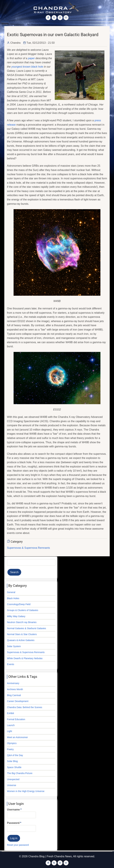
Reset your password (18, 845)
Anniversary (13, 683)
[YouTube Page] (66, 18)
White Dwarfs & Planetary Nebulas (25, 658)
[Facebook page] (48, 18)
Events (11, 664)
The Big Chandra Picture (20, 773)
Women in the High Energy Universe (26, 791)
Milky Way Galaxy (16, 616)
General (11, 592)
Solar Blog (12, 761)
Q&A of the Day (15, 755)
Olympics (12, 743)
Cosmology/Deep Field (19, 604)
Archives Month (15, 689)
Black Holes (13, 598)
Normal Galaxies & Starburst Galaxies (26, 628)
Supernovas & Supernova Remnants (28, 548)
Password (13, 823)
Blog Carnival (14, 695)
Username (13, 810)
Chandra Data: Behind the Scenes (24, 707)
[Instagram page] (60, 18)
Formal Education (16, 719)
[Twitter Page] (54, 18)
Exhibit (10, 713)
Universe (11, 785)
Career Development (18, 701)
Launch (11, 725)
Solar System (14, 646)
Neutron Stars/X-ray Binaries (22, 622)
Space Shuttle (14, 767)
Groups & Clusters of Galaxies (23, 610)
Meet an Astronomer (17, 737)
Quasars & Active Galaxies (21, 640)
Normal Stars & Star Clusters (22, 634)
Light (9, 731)
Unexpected (13, 779)
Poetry (10, 749)
